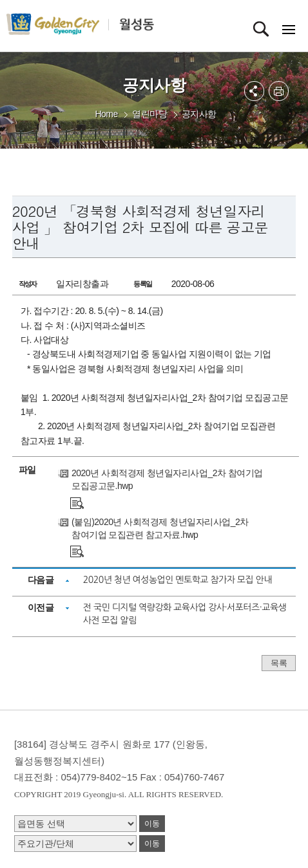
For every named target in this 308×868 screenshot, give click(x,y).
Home (106, 114)
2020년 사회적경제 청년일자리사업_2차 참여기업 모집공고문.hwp (167, 479)
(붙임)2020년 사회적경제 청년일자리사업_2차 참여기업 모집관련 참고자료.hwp (160, 528)
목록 (279, 663)
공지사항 (199, 114)
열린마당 (149, 114)
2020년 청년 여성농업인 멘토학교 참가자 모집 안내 (178, 580)
